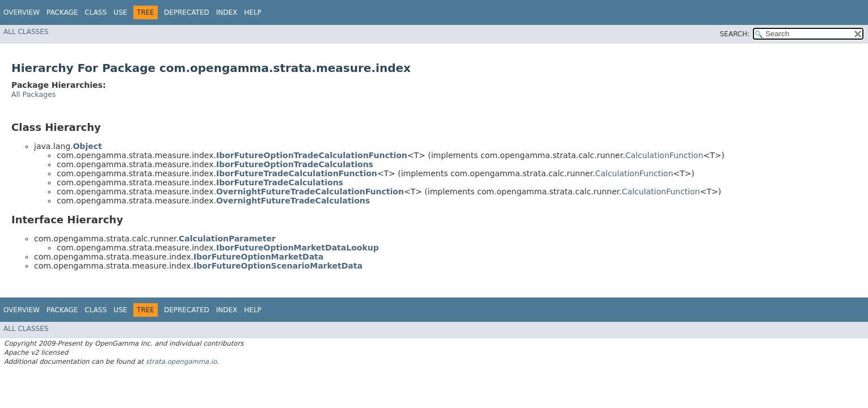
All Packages (33, 94)
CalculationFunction (664, 155)
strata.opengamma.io (181, 362)
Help (253, 12)
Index (227, 12)
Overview (22, 12)
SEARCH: (735, 34)
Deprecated (187, 12)
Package (62, 12)
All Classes (26, 32)
